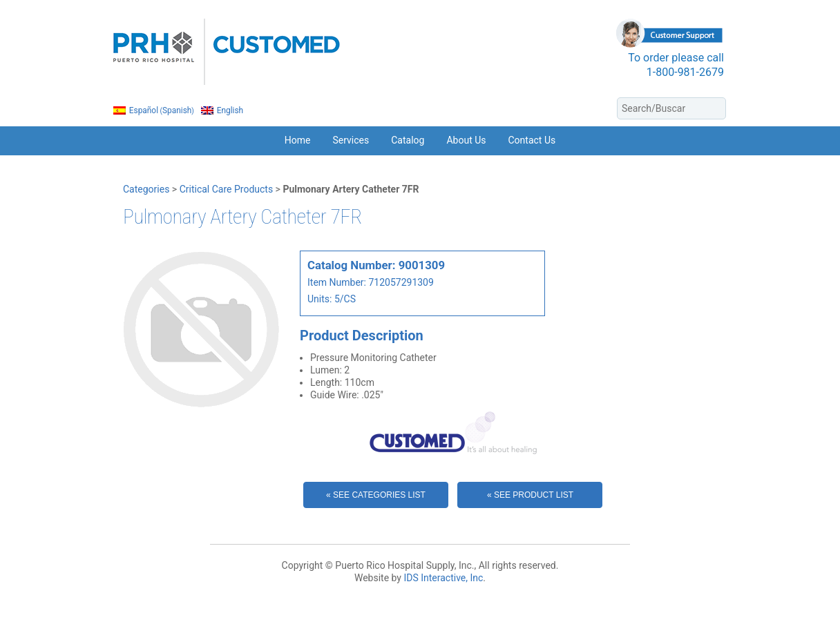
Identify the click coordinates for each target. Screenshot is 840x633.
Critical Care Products (226, 189)
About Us (466, 140)
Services (351, 140)
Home (298, 140)
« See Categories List (376, 495)
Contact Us (532, 140)
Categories (146, 189)
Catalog (408, 140)
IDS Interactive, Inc (443, 578)
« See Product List (530, 495)
